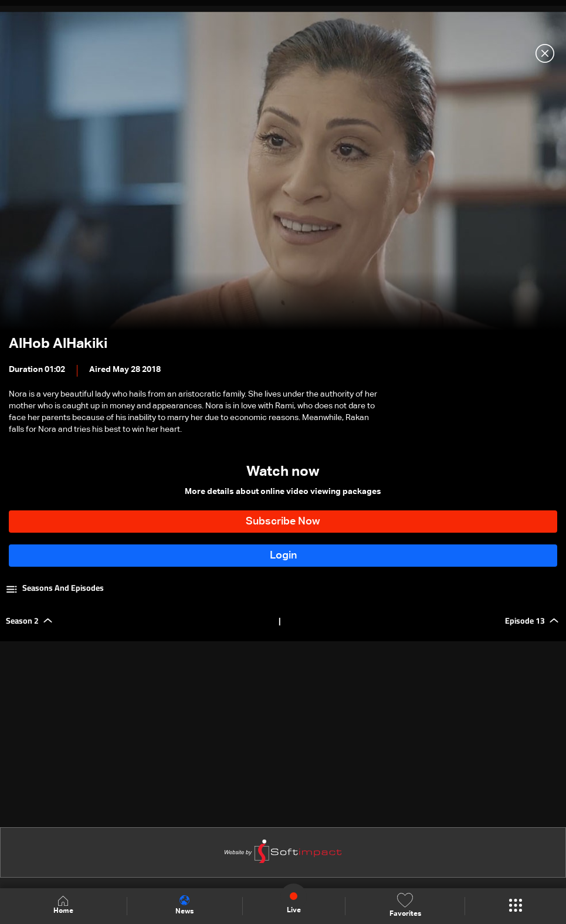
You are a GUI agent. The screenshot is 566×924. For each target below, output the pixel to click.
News (184, 905)
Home (63, 906)
